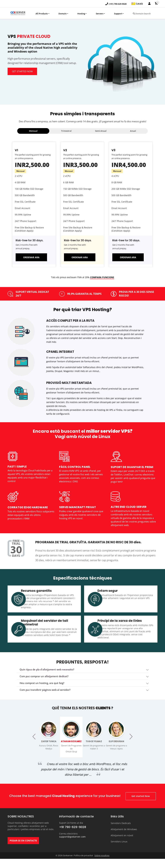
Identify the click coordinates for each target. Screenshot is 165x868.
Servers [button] (100, 14)
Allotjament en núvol (122, 843)
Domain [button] (63, 14)
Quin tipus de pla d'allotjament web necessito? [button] (47, 674)
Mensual (33, 131)
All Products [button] (42, 14)
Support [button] (118, 14)
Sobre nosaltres (102, 865)
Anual (133, 131)
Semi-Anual (101, 131)
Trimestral (66, 131)
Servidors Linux (119, 849)
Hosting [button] (81, 14)
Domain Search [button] (142, 14)
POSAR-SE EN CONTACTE (23, 851)
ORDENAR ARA (31, 257)
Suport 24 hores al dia (71, 832)
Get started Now (23, 72)
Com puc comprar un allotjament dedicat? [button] (44, 681)
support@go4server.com (72, 846)
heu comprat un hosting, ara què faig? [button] (42, 688)
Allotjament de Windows (124, 837)
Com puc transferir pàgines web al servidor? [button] (45, 695)
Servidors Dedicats (121, 832)
